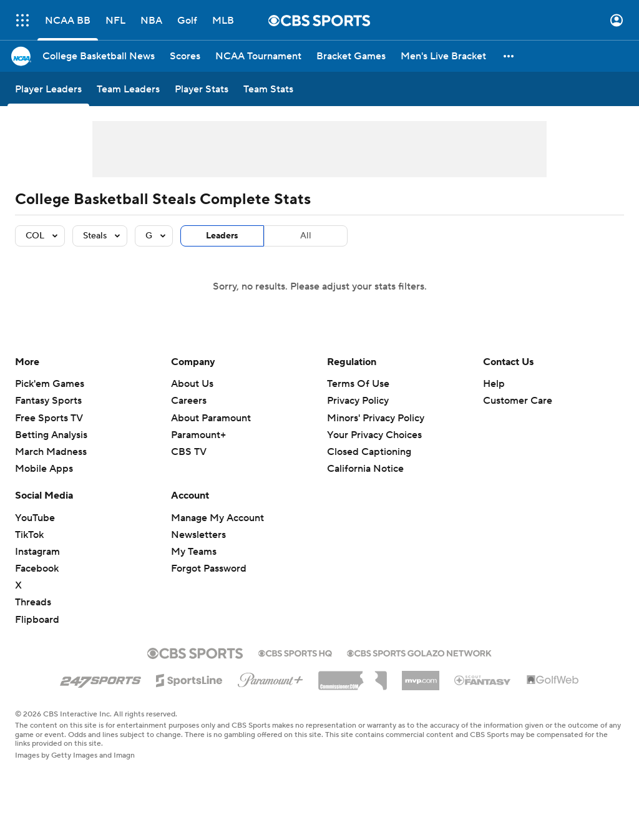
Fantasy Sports (48, 401)
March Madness (51, 452)
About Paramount (211, 418)
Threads (33, 602)
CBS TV (189, 452)
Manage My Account (217, 518)
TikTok (29, 535)
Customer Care (518, 401)
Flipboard (37, 620)
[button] (509, 56)
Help (494, 384)
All (306, 236)
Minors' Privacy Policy (376, 418)
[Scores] (185, 56)
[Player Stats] (202, 89)
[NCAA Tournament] (258, 56)
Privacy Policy (358, 401)
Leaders (222, 236)
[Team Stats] (268, 89)
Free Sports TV (49, 418)
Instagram (37, 552)
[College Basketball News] (99, 56)
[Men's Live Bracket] (443, 56)
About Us (192, 384)
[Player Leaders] (48, 89)
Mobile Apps (44, 469)
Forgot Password (209, 569)
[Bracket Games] (351, 56)
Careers (189, 401)
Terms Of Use (358, 384)
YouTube (35, 518)
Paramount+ (198, 435)
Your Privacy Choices (374, 435)
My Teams (194, 552)
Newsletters (198, 535)
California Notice (365, 469)
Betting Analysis (51, 435)
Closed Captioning (369, 452)
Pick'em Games (50, 384)
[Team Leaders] (128, 89)
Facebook (37, 569)
